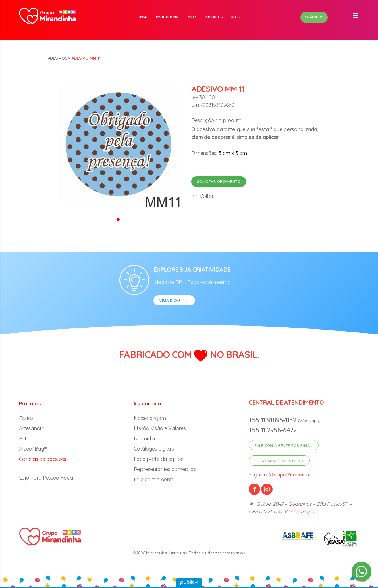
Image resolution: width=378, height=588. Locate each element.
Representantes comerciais (165, 469)
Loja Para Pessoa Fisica (46, 478)
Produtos (214, 17)
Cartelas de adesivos (43, 459)
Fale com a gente (154, 479)
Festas (26, 418)
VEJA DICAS (174, 301)
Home (143, 17)
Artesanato (32, 428)
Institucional (168, 17)
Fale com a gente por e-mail (284, 445)
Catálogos (314, 17)
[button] (118, 219)
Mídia (192, 17)
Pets (24, 439)
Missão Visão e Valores (160, 428)
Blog (236, 17)
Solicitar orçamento (219, 181)
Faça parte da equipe (159, 459)
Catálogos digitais (154, 449)
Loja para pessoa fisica (279, 461)
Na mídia (144, 439)
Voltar (202, 196)
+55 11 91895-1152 (273, 420)
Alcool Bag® (33, 449)
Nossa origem (150, 418)
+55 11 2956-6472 (273, 430)
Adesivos (58, 58)
